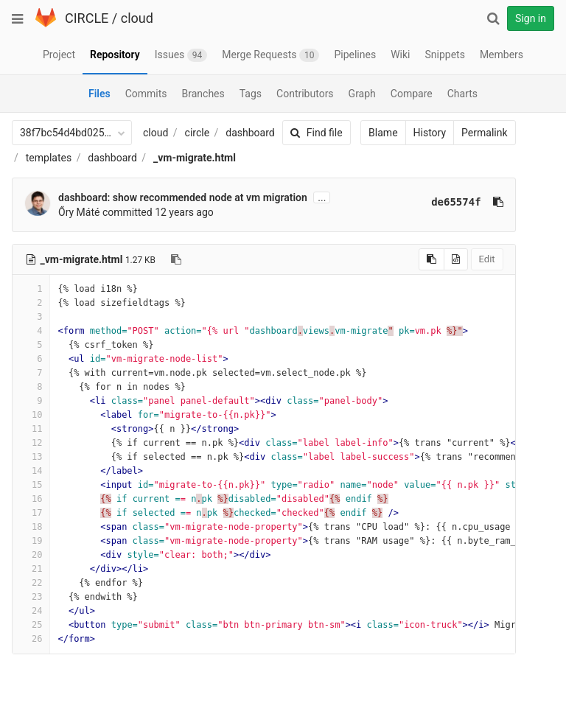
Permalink (478, 133)
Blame (376, 133)
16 (31, 499)
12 (31, 443)
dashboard (250, 133)
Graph (362, 94)
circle (198, 133)
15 (31, 485)
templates (49, 158)
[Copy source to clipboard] (425, 259)
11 (31, 429)
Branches (203, 94)
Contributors (305, 94)
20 (31, 555)
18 (31, 527)
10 (31, 415)
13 (31, 457)
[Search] (493, 18)
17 (31, 513)
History (423, 133)
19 (31, 541)
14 (31, 471)
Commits (146, 94)
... (322, 197)
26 (31, 639)
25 (31, 625)
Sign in (531, 18)
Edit (480, 259)
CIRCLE (87, 18)
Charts (462, 94)
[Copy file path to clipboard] (176, 259)
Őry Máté (79, 212)
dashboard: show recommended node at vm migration (183, 197)
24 (31, 611)
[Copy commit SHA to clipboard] (491, 202)
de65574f (449, 202)
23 (31, 597)
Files (99, 94)
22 (31, 583)
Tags (251, 94)
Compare (412, 94)
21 (31, 569)
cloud (137, 18)
